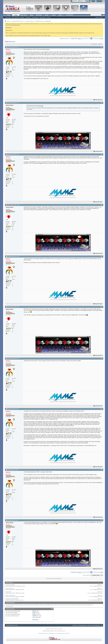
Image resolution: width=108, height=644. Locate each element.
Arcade (47, 15)
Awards (54, 15)
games (22, 605)
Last (101, 39)
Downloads (39, 15)
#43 (102, 154)
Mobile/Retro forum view (12, 625)
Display (100, 44)
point (61, 605)
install (46, 605)
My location (8, 55)
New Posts (17, 17)
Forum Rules (35, 620)
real (67, 605)
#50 (102, 520)
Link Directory (70, 15)
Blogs (32, 15)
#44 (102, 205)
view (85, 605)
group (32, 605)
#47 (102, 358)
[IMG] (34, 614)
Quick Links (43, 17)
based (13, 605)
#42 (102, 103)
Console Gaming (29, 21)
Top (102, 575)
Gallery (61, 15)
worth (88, 605)
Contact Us (75, 625)
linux (52, 605)
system (82, 605)
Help (93, 1)
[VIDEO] (34, 616)
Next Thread (58, 579)
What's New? (24, 15)
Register (99, 1)
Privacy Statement (96, 625)
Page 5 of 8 (75, 38)
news (59, 605)
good (29, 605)
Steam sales (9, 592)
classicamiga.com (82, 625)
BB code (34, 611)
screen (73, 605)
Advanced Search (99, 17)
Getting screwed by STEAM (12, 599)
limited (49, 605)
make (55, 605)
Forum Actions (35, 17)
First (80, 39)
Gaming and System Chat (17, 21)
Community (28, 17)
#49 (102, 470)
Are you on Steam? (10, 585)
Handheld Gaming (39, 21)
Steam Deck (12, 42)
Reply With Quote (98, 100)
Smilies (34, 613)
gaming (25, 605)
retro (70, 605)
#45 (102, 256)
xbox (91, 605)
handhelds (36, 605)
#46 (102, 307)
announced (8, 605)
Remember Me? (77, 3)
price (64, 605)
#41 (102, 47)
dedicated (17, 605)
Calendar (22, 17)
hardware (41, 605)
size (76, 605)
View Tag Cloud (9, 606)
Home (9, 15)
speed (79, 605)
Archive (89, 625)
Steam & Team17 (10, 588)
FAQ (13, 17)
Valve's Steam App (10, 595)
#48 (102, 409)
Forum (16, 15)
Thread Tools (94, 44)
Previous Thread (51, 579)
